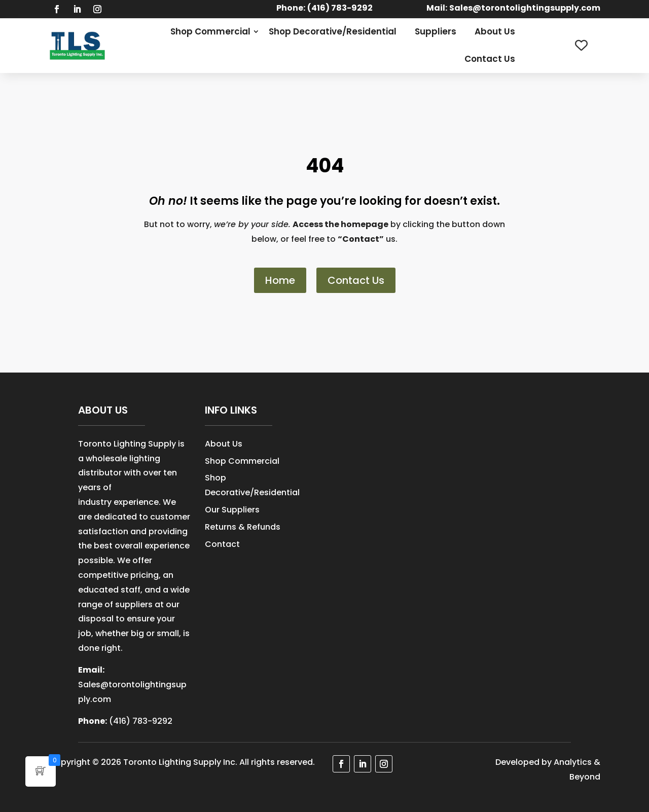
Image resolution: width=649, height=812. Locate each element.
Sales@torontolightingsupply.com (525, 8)
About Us (495, 31)
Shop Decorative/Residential (333, 31)
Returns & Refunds (243, 527)
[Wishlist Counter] (581, 45)
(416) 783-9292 (141, 721)
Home (280, 280)
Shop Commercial (210, 31)
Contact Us (490, 59)
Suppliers (436, 31)
